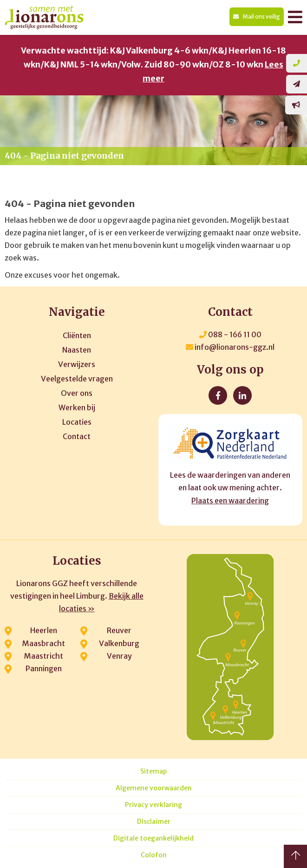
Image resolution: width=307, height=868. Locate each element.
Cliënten (77, 335)
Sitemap (153, 771)
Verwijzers (77, 364)
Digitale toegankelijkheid (153, 838)
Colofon (154, 855)
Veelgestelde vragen (77, 379)
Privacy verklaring (153, 805)
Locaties (77, 422)
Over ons (77, 393)
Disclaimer (154, 822)
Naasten (77, 350)
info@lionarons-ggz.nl (230, 347)
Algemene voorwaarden (154, 788)
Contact (77, 436)
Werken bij (77, 407)
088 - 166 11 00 (230, 334)
